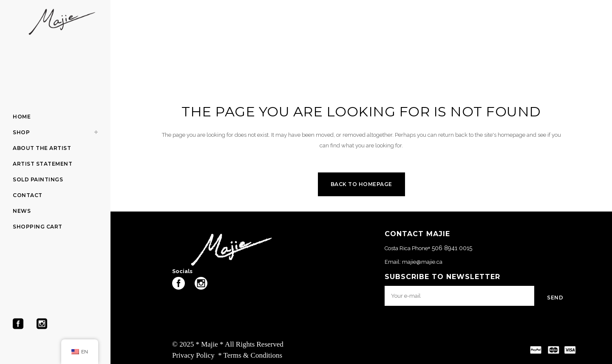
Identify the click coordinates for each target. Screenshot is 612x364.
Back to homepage (361, 184)
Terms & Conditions (253, 355)
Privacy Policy (193, 355)
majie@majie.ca (422, 262)
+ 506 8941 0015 (450, 248)
